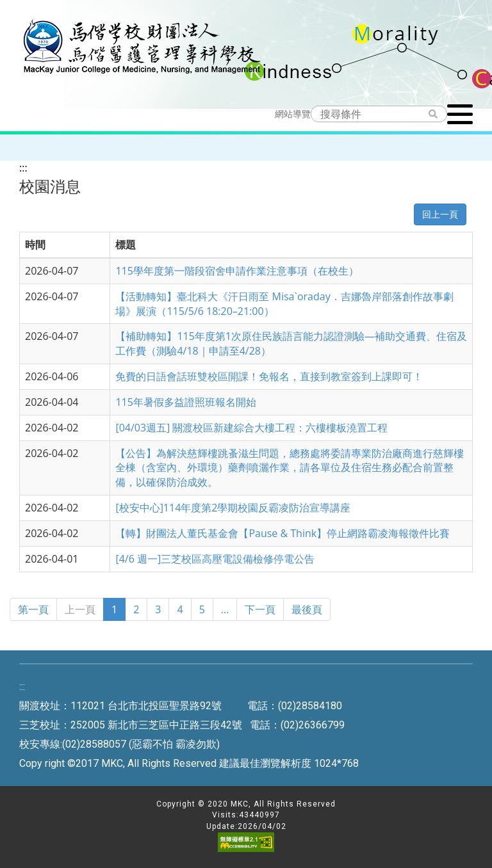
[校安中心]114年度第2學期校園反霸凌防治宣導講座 (233, 508)
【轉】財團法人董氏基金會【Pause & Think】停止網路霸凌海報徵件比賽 (283, 533)
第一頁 (33, 609)
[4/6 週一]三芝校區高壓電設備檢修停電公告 (215, 559)
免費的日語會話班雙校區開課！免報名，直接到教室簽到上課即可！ (269, 376)
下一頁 (260, 609)
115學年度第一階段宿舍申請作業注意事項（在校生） (237, 271)
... (225, 609)
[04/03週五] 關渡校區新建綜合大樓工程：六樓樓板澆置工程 (251, 428)
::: (23, 168)
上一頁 (80, 609)
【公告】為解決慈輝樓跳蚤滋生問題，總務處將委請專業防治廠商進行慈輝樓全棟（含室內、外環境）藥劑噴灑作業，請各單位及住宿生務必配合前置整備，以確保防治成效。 (290, 468)
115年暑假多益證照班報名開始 (185, 402)
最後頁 (307, 609)
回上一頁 (440, 214)
